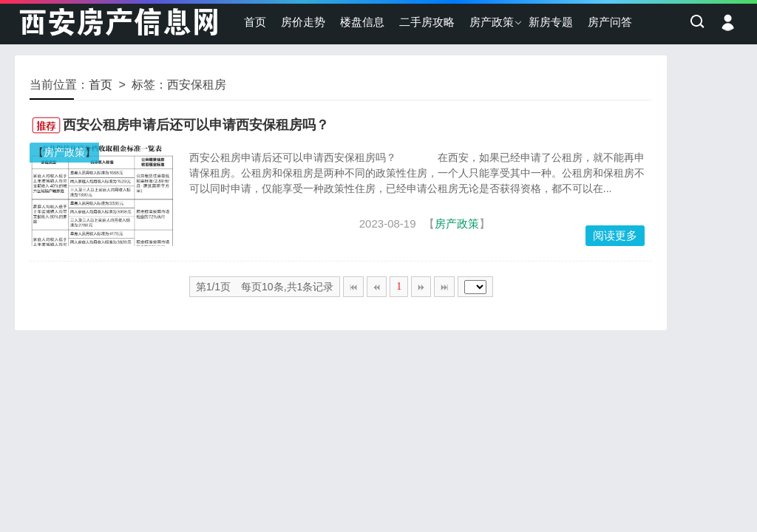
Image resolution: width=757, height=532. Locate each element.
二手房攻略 (427, 22)
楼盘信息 (362, 22)
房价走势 (303, 22)
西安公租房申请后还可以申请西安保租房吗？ (196, 125)
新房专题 (551, 22)
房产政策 (492, 22)
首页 (255, 22)
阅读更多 (615, 235)
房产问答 (610, 22)
